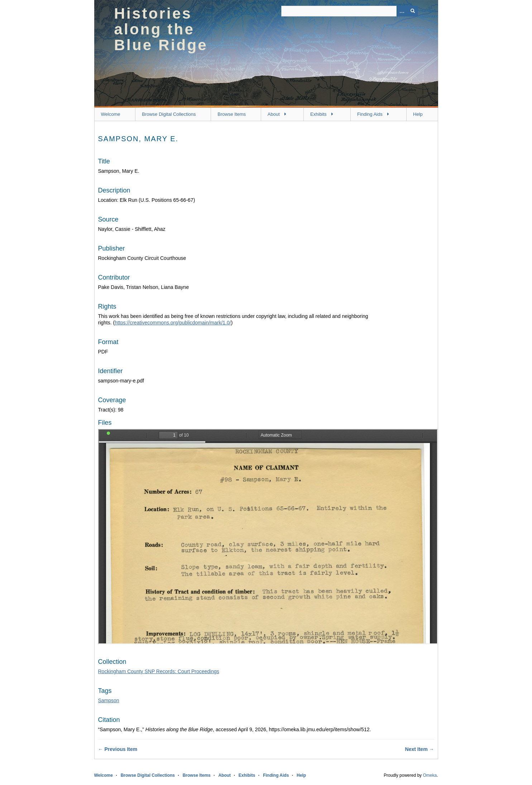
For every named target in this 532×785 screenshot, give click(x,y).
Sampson (109, 700)
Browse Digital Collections (169, 114)
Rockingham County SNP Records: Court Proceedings (159, 671)
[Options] (402, 11)
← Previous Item (118, 749)
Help (418, 114)
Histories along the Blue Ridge (161, 29)
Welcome (111, 114)
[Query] (350, 11)
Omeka (430, 775)
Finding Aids (370, 114)
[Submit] (413, 11)
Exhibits (318, 114)
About (274, 114)
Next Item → (420, 749)
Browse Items (232, 114)
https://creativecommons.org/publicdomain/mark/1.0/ (173, 323)
